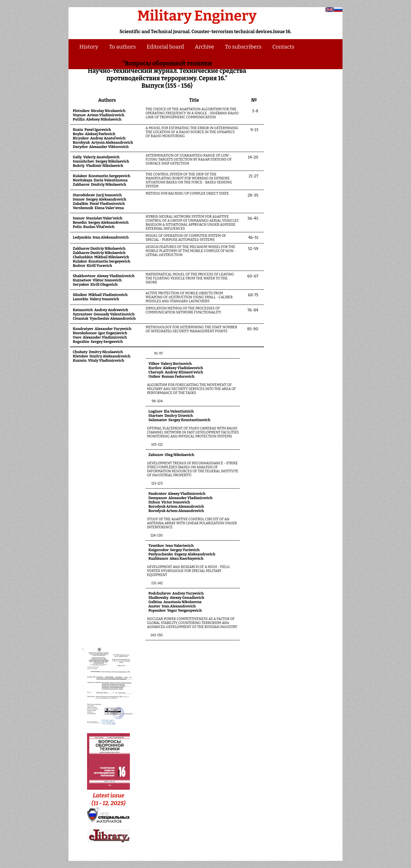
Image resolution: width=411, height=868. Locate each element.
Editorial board (165, 47)
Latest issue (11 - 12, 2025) (108, 795)
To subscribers (243, 47)
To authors (122, 47)
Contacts (283, 47)
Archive (205, 47)
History (89, 47)
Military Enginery (197, 16)
